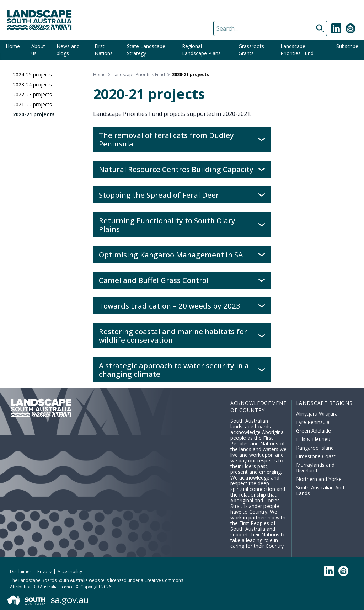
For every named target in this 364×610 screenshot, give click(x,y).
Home (13, 46)
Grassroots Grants (251, 50)
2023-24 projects (32, 84)
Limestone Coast (316, 456)
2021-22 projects (32, 104)
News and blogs (68, 50)
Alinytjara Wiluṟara (317, 414)
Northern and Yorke (319, 479)
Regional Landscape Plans (201, 50)
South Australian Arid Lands (320, 490)
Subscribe (347, 46)
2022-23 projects (32, 94)
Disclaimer (21, 571)
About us (38, 50)
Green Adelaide (314, 431)
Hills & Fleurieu (313, 439)
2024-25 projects (32, 74)
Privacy (44, 571)
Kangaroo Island (315, 448)
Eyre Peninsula (313, 422)
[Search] (270, 28)
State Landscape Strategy (146, 50)
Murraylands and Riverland (315, 468)
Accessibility (70, 571)
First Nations (104, 50)
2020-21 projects (34, 114)
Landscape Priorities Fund (297, 50)
